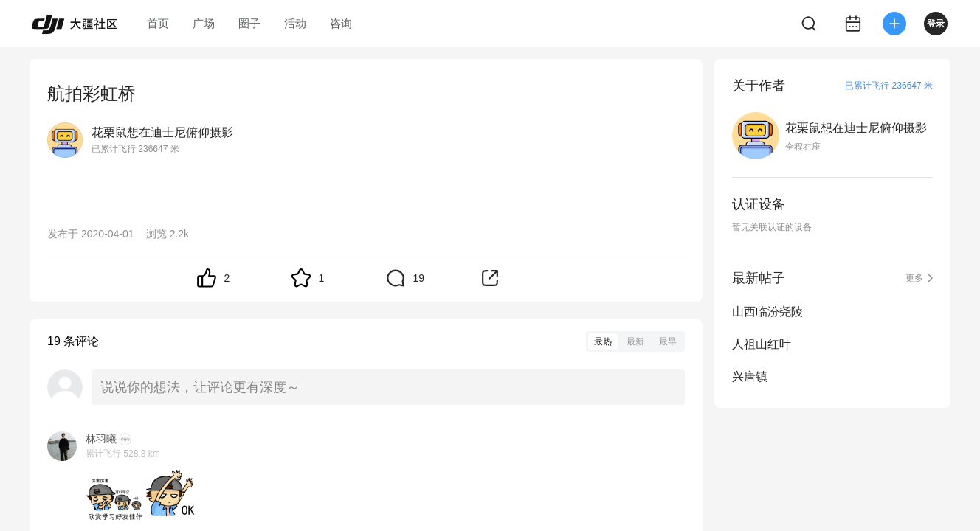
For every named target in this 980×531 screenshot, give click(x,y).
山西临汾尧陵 (767, 312)
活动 (295, 23)
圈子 (249, 23)
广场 (204, 23)
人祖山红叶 (762, 344)
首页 (158, 23)
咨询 (341, 23)
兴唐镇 (750, 376)
